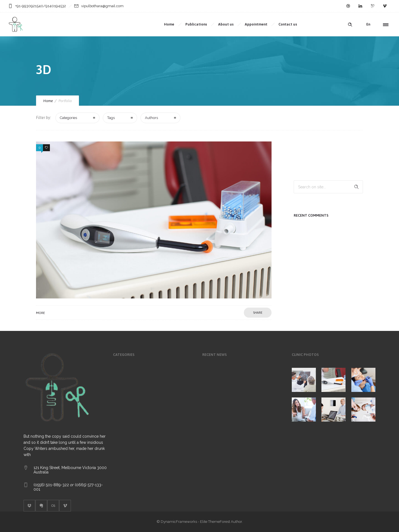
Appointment (256, 24)
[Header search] (350, 25)
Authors (151, 118)
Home (169, 24)
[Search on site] (328, 187)
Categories (68, 118)
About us (226, 24)
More (40, 313)
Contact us (288, 24)
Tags (111, 118)
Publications (196, 24)
